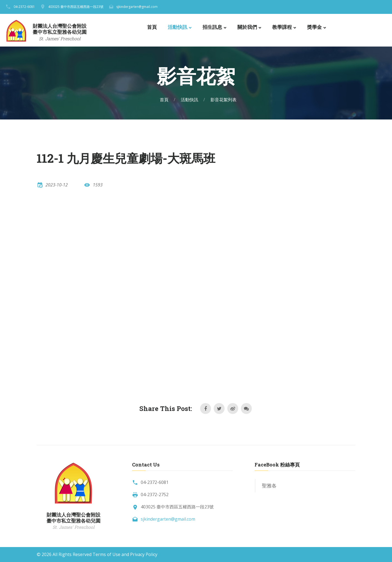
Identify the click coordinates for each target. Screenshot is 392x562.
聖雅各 (269, 486)
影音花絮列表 (223, 100)
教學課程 (282, 27)
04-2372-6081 (24, 7)
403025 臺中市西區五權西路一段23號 (76, 7)
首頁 (152, 27)
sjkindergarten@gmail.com (137, 7)
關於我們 (247, 27)
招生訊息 (212, 27)
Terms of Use (106, 554)
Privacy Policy (144, 554)
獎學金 (314, 27)
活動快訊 (177, 27)
